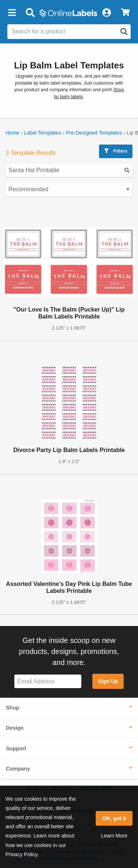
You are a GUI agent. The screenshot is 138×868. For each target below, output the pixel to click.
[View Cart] (125, 13)
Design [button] (15, 728)
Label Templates (43, 133)
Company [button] (18, 769)
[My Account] (106, 13)
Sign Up (108, 681)
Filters (116, 151)
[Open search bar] (30, 13)
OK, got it (114, 818)
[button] (12, 13)
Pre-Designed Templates (94, 133)
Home (12, 133)
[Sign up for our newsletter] (48, 681)
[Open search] (124, 32)
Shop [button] (13, 708)
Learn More (114, 836)
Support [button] (16, 748)
